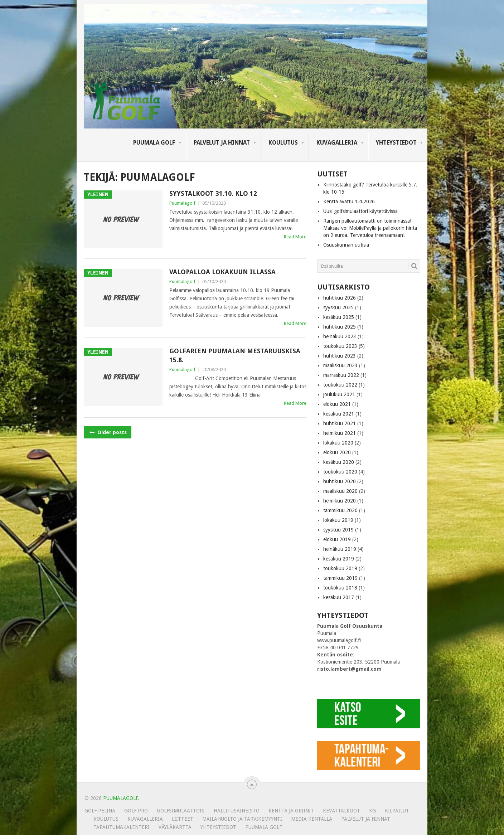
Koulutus (283, 143)
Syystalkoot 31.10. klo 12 (213, 193)
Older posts (108, 432)
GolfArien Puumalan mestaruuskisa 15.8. (235, 355)
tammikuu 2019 (340, 578)
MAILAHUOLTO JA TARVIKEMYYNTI (242, 819)
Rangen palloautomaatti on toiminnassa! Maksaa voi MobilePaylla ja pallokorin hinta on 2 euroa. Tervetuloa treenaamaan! (370, 228)
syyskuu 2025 (338, 307)
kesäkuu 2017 (339, 597)
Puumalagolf (182, 203)
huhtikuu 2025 (340, 327)
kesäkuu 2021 (339, 414)
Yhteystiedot (396, 143)
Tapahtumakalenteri (122, 827)
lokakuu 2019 (338, 520)
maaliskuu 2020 (340, 491)
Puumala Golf (154, 143)
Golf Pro (136, 811)
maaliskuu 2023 (340, 365)
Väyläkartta (175, 827)
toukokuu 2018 (340, 588)
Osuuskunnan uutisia (346, 245)
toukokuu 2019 (340, 568)
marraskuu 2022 (341, 375)
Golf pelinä (100, 811)
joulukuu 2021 (339, 394)
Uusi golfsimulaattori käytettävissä (360, 211)
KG (372, 811)
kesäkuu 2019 (339, 559)
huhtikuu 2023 (340, 356)
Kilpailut (397, 811)
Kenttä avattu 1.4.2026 (349, 202)
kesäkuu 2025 (339, 317)
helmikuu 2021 (340, 433)
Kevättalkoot (341, 811)
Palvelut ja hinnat (222, 143)
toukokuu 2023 (340, 346)
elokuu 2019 (337, 539)
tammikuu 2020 (340, 510)
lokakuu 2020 (338, 443)
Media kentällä (312, 819)
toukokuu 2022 (340, 385)
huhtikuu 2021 (340, 423)
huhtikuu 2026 (340, 298)
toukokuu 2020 (340, 472)
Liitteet (183, 819)
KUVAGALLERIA (337, 143)
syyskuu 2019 (338, 530)
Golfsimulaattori (181, 811)
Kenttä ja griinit (291, 811)
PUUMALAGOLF (120, 798)
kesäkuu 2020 (339, 462)
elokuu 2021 (337, 404)
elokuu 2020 (337, 452)
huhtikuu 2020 (340, 481)
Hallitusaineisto (237, 811)
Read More (295, 237)
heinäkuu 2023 (340, 336)
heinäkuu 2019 (340, 549)
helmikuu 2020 (340, 501)
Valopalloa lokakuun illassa (222, 272)
